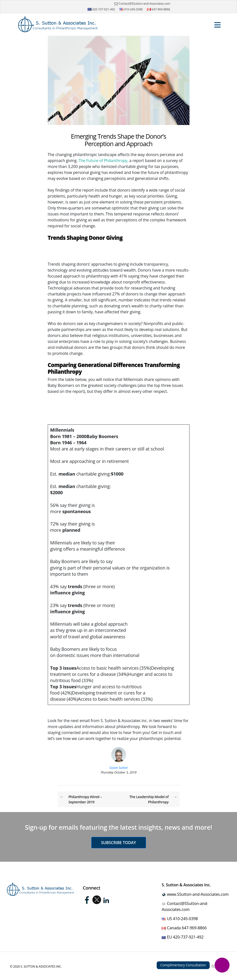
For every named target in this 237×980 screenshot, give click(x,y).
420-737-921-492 (101, 9)
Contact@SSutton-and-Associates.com (142, 4)
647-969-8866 (159, 9)
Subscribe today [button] (118, 843)
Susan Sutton (118, 768)
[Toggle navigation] (217, 24)
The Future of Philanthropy (103, 161)
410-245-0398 (131, 9)
